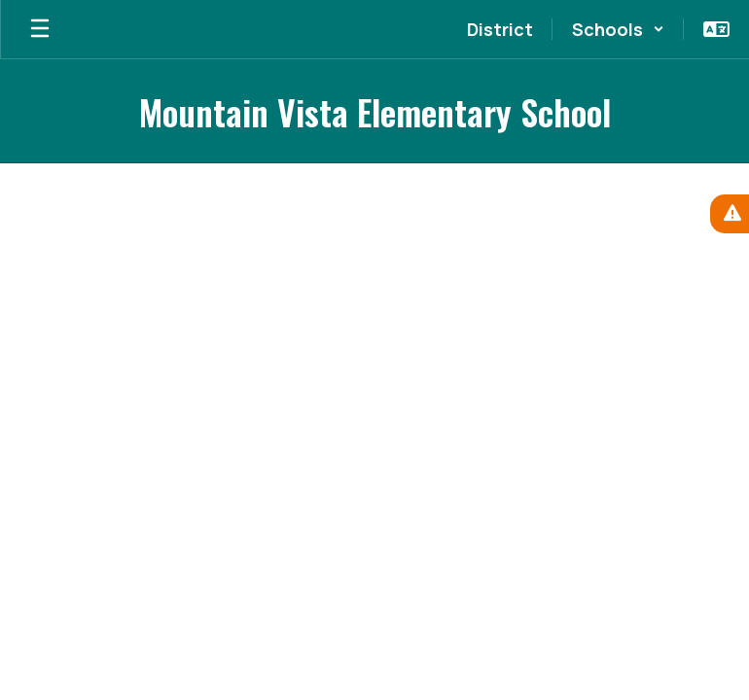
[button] (618, 29)
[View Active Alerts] (730, 214)
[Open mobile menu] (40, 29)
